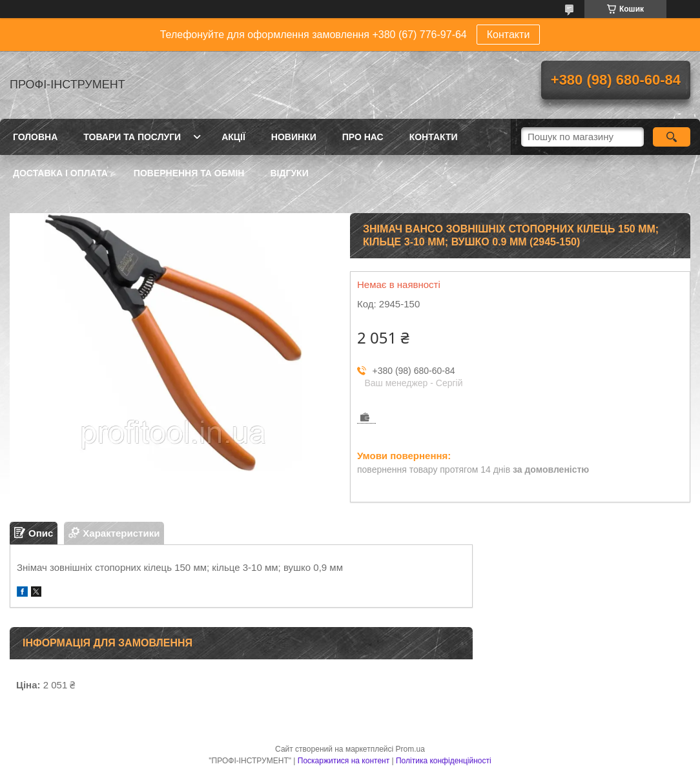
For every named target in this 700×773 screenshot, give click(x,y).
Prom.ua (410, 749)
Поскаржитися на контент (344, 761)
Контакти (509, 35)
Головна (35, 137)
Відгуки (289, 173)
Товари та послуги (132, 137)
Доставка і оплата (60, 173)
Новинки (294, 137)
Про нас (363, 137)
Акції (233, 137)
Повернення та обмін (189, 173)
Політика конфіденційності (444, 761)
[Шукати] (672, 137)
